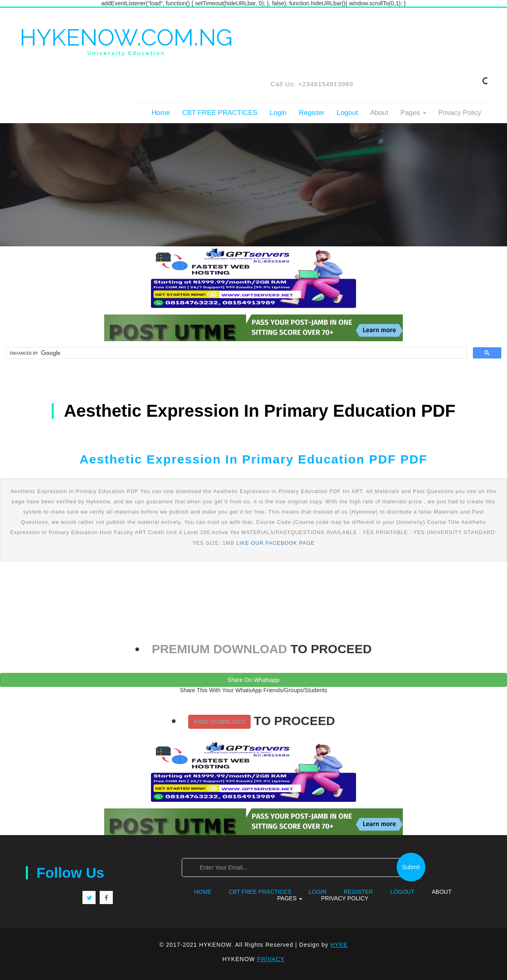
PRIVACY (271, 959)
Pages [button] (413, 113)
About (379, 113)
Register (312, 113)
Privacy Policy (460, 113)
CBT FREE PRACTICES (220, 113)
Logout (347, 113)
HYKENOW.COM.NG (126, 41)
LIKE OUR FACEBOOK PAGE (275, 543)
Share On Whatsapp (254, 680)
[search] (236, 353)
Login (278, 113)
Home (161, 113)
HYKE (339, 945)
